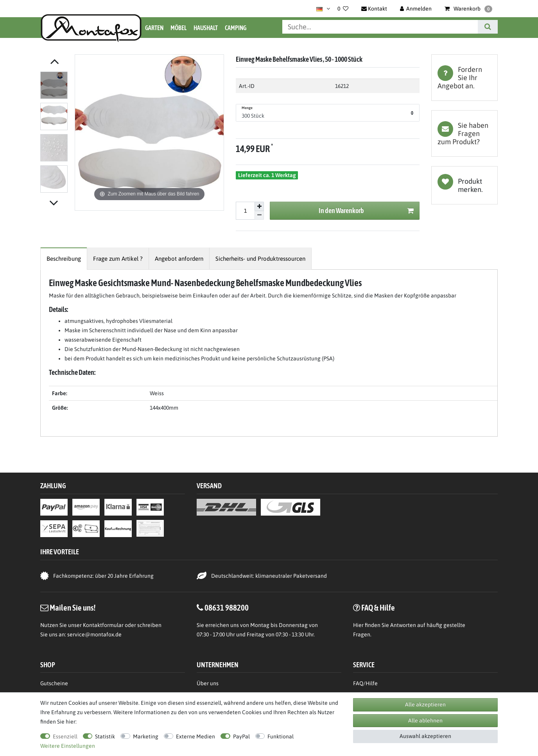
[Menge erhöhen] (259, 206)
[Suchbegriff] (380, 27)
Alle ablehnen (425, 720)
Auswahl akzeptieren (425, 736)
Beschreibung (64, 259)
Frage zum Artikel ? (118, 259)
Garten (154, 28)
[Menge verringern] (259, 216)
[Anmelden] (416, 9)
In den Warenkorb (366, 211)
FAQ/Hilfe (365, 683)
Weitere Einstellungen (68, 746)
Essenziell (65, 736)
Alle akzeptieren (425, 704)
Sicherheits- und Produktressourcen (260, 259)
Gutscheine (54, 683)
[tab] (464, 78)
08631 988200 (227, 607)
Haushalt (206, 28)
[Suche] (488, 27)
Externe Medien (195, 736)
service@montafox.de (94, 634)
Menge (247, 108)
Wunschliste (464, 185)
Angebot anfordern (179, 259)
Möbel (178, 28)
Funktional (281, 736)
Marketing (146, 736)
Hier (358, 625)
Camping (236, 28)
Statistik (105, 736)
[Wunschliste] (343, 9)
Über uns (208, 683)
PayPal (241, 736)
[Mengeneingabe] (245, 211)
